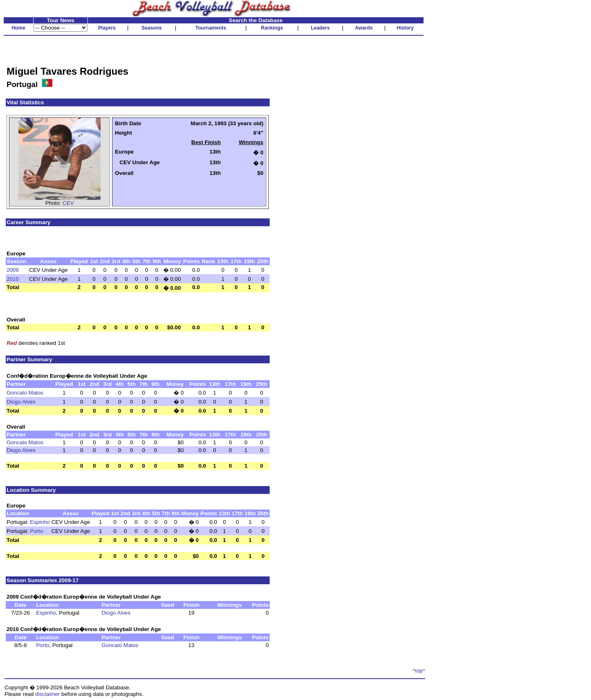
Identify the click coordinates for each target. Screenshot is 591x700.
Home (18, 28)
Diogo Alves (21, 402)
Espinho (40, 522)
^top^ (419, 671)
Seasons (152, 28)
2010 (13, 279)
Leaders (320, 28)
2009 (13, 270)
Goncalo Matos (25, 393)
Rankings (272, 28)
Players (107, 28)
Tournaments (211, 28)
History (405, 28)
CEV (68, 203)
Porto (37, 531)
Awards (364, 28)
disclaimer (48, 694)
